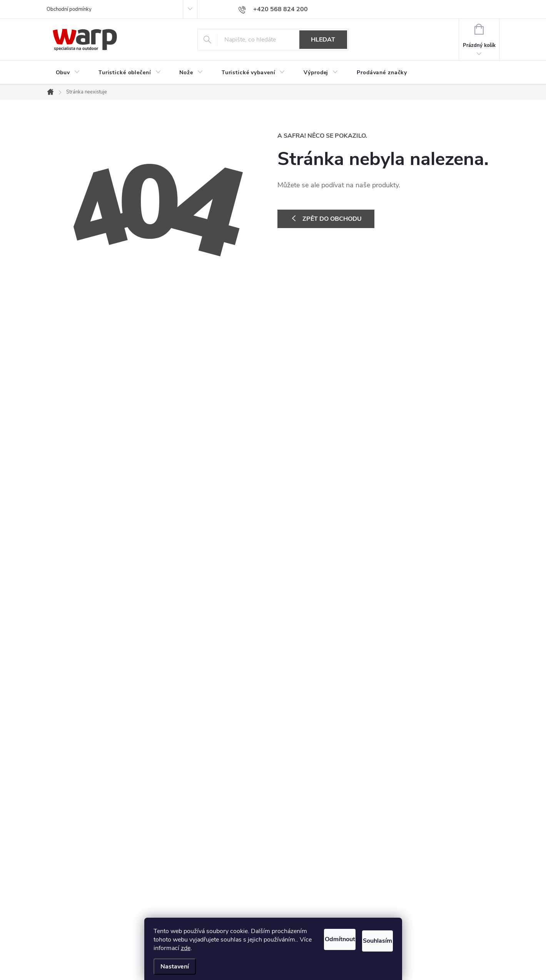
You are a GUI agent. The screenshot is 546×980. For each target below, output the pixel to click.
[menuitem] (68, 73)
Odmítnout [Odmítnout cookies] (310, 929)
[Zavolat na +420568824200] (273, 9)
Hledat (323, 40)
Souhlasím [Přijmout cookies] (369, 929)
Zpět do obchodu (332, 219)
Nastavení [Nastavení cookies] (175, 967)
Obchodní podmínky (69, 9)
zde (158, 948)
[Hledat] (273, 40)
